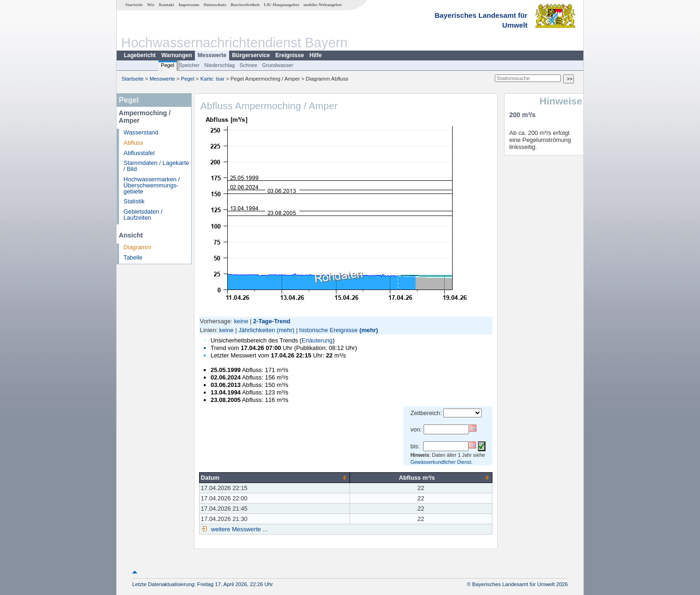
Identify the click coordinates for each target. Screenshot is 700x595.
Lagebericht (140, 55)
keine (241, 321)
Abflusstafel (139, 153)
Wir (151, 5)
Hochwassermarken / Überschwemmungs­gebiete (152, 185)
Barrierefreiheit (245, 5)
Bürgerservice (251, 55)
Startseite (134, 5)
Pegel (168, 65)
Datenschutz (215, 5)
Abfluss (134, 143)
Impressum (189, 5)
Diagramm (138, 247)
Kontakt (167, 5)
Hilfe (316, 55)
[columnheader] (274, 477)
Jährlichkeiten (257, 330)
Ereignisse (290, 55)
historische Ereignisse (328, 330)
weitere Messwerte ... (238, 529)
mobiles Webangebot (323, 5)
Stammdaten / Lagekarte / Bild (156, 166)
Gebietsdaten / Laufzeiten (143, 215)
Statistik (134, 201)
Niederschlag (220, 65)
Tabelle (133, 257)
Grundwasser (278, 65)
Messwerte (212, 55)
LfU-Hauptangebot (281, 5)
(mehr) (286, 330)
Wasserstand (141, 132)
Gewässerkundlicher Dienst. (442, 462)
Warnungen (177, 55)
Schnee (248, 65)
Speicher (189, 65)
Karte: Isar (213, 79)
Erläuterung (317, 340)
